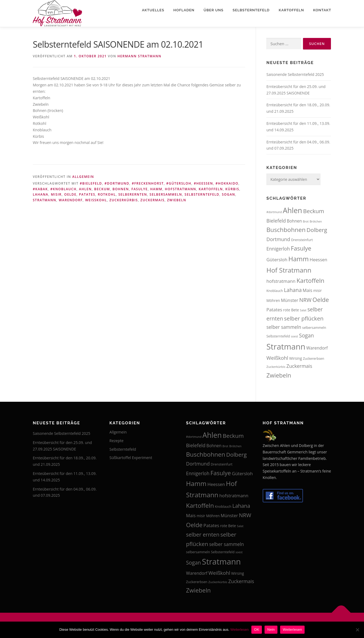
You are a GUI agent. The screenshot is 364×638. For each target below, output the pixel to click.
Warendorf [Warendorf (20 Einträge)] (317, 348)
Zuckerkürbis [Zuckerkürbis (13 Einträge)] (276, 367)
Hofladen (184, 10)
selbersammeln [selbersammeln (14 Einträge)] (314, 328)
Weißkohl (96, 200)
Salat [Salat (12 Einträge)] (303, 310)
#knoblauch (63, 189)
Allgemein (83, 177)
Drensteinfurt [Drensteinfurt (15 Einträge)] (302, 240)
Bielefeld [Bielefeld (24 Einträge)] (276, 221)
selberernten (133, 194)
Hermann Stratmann (139, 56)
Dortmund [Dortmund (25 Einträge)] (278, 239)
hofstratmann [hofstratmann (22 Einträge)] (281, 281)
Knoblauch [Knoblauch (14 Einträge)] (275, 291)
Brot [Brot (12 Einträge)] (306, 221)
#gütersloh (179, 183)
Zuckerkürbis (124, 200)
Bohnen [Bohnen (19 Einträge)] (294, 221)
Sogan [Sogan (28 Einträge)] (306, 335)
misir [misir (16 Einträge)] (317, 290)
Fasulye (140, 189)
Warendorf (71, 200)
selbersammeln (166, 194)
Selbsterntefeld (251, 10)
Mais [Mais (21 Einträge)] (308, 290)
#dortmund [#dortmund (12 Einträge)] (274, 212)
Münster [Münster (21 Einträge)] (290, 300)
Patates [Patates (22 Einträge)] (274, 310)
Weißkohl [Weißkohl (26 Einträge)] (277, 358)
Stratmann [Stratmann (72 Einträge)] (286, 347)
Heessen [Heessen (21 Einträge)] (318, 260)
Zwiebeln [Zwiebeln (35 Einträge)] (279, 375)
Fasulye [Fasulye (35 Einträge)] (301, 248)
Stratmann (44, 200)
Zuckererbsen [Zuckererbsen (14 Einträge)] (314, 359)
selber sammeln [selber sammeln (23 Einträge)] (284, 327)
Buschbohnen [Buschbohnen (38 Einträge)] (286, 230)
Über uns (213, 10)
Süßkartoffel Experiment (131, 458)
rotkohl (107, 194)
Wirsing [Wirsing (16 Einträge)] (296, 358)
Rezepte (116, 441)
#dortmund (117, 183)
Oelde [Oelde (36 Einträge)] (321, 299)
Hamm (156, 189)
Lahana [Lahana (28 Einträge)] (293, 290)
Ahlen (85, 189)
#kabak (40, 189)
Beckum (102, 189)
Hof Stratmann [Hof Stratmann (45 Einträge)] (289, 270)
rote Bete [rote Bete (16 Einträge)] (291, 310)
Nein (271, 630)
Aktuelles (153, 10)
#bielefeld (91, 183)
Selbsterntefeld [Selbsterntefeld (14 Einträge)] (278, 336)
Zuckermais (152, 200)
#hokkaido (227, 183)
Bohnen (121, 189)
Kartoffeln (291, 10)
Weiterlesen (240, 630)
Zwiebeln (176, 200)
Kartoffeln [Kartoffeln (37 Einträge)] (311, 281)
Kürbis (232, 189)
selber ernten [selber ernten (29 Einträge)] (203, 535)
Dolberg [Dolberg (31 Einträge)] (317, 230)
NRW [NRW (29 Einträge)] (305, 300)
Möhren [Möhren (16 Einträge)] (273, 300)
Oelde (70, 194)
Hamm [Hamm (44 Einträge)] (298, 259)
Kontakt (322, 10)
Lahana (41, 194)
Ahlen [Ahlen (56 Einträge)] (292, 210)
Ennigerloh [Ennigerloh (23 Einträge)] (278, 249)
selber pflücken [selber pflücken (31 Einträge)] (304, 318)
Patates (87, 194)
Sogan (229, 194)
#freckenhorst (148, 183)
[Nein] (357, 630)
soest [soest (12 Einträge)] (294, 336)
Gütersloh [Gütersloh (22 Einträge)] (277, 260)
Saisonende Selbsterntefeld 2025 (295, 74)
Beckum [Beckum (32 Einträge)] (313, 211)
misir (56, 194)
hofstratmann (180, 189)
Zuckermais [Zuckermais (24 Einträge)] (299, 366)
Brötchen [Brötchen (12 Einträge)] (316, 221)
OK (257, 630)
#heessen (203, 183)
